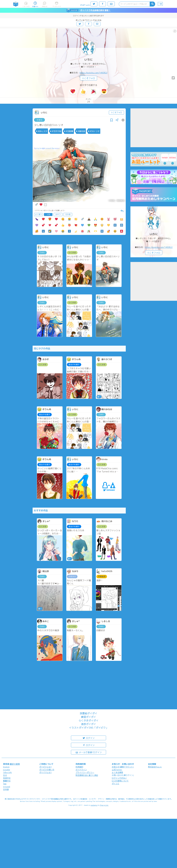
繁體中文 (7, 781)
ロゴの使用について (120, 781)
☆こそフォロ (88, 78)
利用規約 (79, 767)
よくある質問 (117, 772)
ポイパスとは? (45, 772)
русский (7, 787)
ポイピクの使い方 (47, 770)
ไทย (5, 784)
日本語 (6, 789)
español (7, 770)
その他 (68, 214)
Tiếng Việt (7, 772)
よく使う (39, 214)
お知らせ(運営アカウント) (123, 767)
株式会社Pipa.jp (155, 767)
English (6, 767)
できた (40, 120)
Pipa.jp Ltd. (104, 805)
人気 (48, 214)
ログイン (88, 738)
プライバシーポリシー (85, 772)
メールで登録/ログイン (89, 752)
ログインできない (119, 778)
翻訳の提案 (15, 764)
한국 (5, 775)
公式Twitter (117, 770)
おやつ (58, 214)
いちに (88, 60)
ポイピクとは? (45, 767)
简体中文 (7, 778)
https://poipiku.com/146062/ (94, 73)
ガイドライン (81, 770)
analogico (94, 805)
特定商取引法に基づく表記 (87, 775)
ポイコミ (116, 784)
